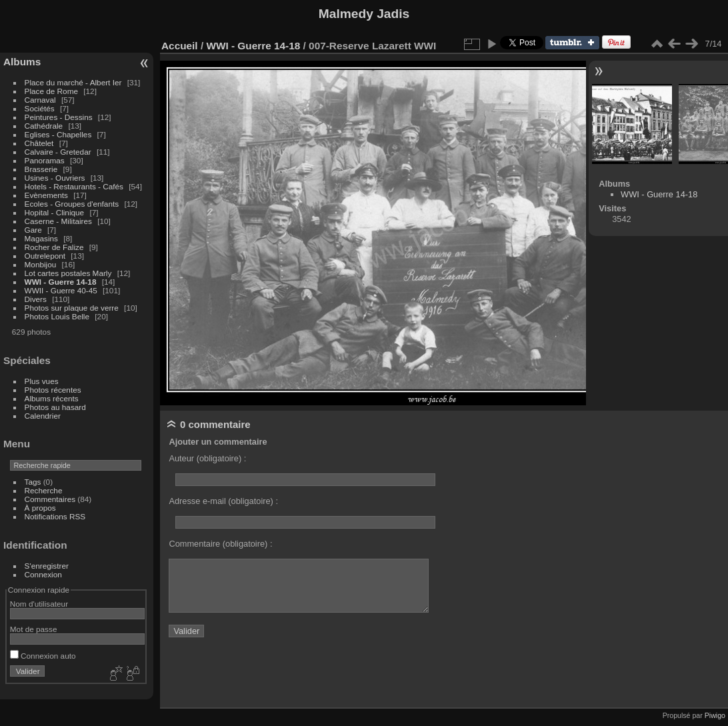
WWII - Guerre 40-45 (61, 290)
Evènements (48, 195)
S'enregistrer (47, 566)
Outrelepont (46, 256)
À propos (40, 508)
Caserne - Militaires (58, 221)
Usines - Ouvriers (56, 178)
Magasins (41, 238)
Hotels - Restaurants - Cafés (74, 186)
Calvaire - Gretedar (58, 152)
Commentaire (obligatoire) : (220, 544)
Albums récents (52, 398)
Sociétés (40, 108)
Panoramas (46, 160)
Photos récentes (53, 390)
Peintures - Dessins (59, 117)
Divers (37, 299)
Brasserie (41, 169)
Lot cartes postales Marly (68, 273)
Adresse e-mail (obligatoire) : (223, 501)
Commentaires (50, 499)
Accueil (180, 46)
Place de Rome (53, 91)
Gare (34, 230)
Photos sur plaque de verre (73, 308)
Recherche (44, 490)
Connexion (43, 574)
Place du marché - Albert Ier (74, 82)
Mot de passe (34, 629)
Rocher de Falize (55, 247)
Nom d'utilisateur (39, 604)
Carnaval (40, 100)
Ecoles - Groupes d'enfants (73, 204)
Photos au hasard (55, 407)
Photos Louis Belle (57, 316)
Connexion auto (43, 656)
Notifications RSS (55, 516)
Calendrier (43, 416)
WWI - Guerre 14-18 (62, 282)
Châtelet (39, 143)
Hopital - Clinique (56, 212)
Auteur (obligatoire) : (207, 458)
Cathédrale (45, 126)
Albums (22, 62)
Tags (33, 482)
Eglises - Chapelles (58, 134)
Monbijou (42, 264)
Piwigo (715, 715)
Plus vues (42, 381)
